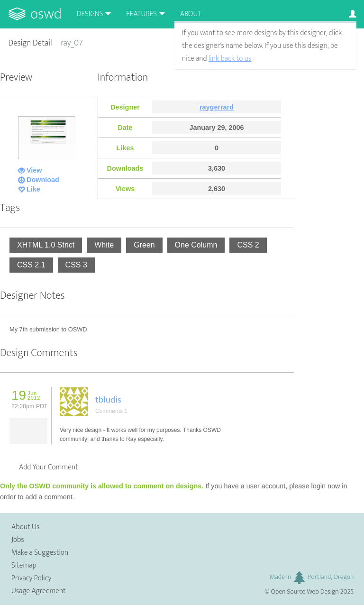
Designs (90, 14)
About (191, 14)
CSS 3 (76, 265)
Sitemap (24, 565)
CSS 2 (248, 245)
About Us (25, 527)
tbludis (108, 400)
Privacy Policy (31, 578)
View (34, 170)
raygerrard (217, 107)
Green (144, 245)
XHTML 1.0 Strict (46, 245)
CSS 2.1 (31, 265)
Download (43, 180)
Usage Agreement (39, 591)
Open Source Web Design (305, 592)
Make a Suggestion (40, 553)
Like (33, 189)
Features (141, 14)
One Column (196, 245)
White (104, 245)
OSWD (46, 14)
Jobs (18, 540)
